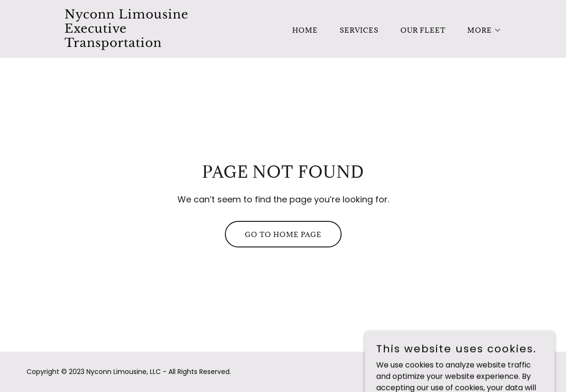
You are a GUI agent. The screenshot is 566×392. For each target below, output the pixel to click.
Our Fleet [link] (423, 30)
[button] (481, 30)
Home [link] (305, 30)
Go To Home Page (283, 234)
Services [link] (359, 30)
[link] (141, 44)
